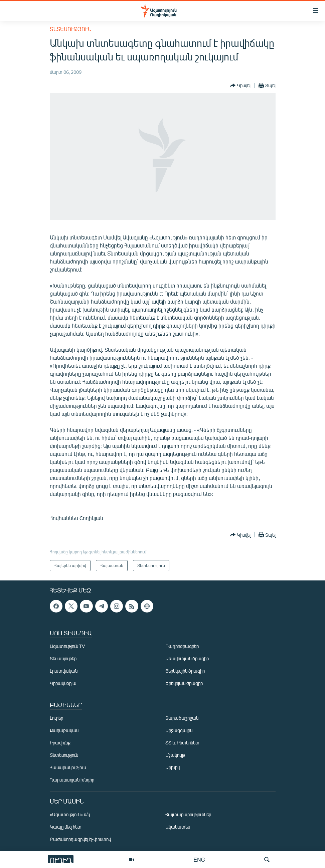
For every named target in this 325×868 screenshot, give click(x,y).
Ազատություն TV (67, 646)
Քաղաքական (64, 730)
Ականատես (178, 827)
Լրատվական (64, 671)
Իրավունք (60, 743)
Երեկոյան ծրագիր (184, 683)
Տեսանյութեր (63, 658)
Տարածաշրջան (182, 718)
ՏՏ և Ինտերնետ (182, 743)
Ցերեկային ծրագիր (185, 671)
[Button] (240, 85)
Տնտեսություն (70, 29)
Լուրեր (56, 718)
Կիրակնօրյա (63, 683)
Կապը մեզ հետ (66, 827)
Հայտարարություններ (188, 814)
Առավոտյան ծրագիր (187, 658)
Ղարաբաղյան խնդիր (72, 780)
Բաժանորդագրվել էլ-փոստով (80, 839)
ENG (199, 859)
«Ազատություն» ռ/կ (70, 814)
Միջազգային (179, 730)
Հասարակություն (68, 767)
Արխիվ (173, 767)
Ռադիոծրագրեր (182, 646)
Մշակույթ (175, 755)
